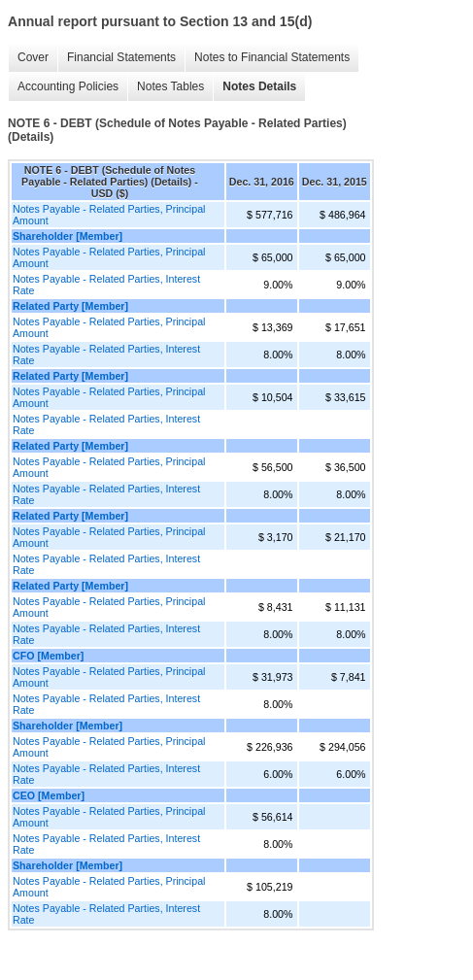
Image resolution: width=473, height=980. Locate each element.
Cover (33, 57)
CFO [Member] (48, 656)
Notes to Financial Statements (272, 57)
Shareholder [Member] (68, 236)
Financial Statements (121, 57)
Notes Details (259, 86)
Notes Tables (170, 86)
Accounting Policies (68, 86)
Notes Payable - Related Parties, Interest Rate (106, 285)
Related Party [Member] (70, 306)
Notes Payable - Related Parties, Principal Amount (109, 215)
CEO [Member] (49, 795)
